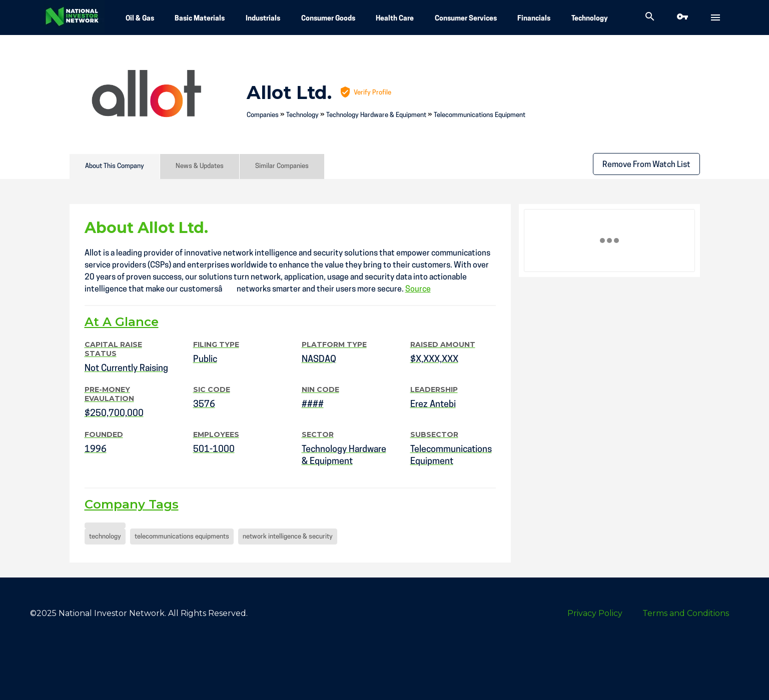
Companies (263, 115)
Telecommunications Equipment (480, 115)
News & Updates (200, 166)
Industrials (263, 19)
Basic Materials (200, 19)
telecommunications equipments (182, 537)
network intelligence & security (288, 537)
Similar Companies (282, 166)
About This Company (115, 166)
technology (105, 537)
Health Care (395, 19)
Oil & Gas (140, 19)
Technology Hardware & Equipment (376, 115)
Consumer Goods (328, 19)
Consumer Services (466, 19)
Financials (534, 19)
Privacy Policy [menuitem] (595, 613)
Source (418, 289)
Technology (590, 19)
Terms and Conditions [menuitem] (686, 613)
